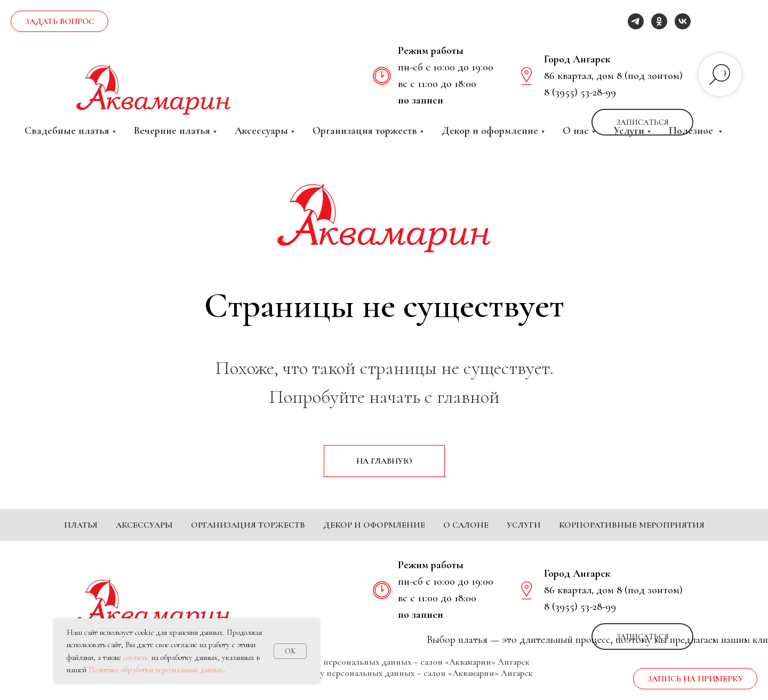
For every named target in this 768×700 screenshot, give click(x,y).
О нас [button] (576, 131)
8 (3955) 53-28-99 (580, 92)
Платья (81, 525)
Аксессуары (144, 525)
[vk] (683, 21)
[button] (59, 21)
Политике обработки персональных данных (156, 670)
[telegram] (636, 21)
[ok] (659, 21)
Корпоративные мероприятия (632, 525)
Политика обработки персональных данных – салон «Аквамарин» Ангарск (384, 678)
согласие (136, 657)
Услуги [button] (629, 131)
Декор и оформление (374, 525)
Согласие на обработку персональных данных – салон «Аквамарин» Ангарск (384, 689)
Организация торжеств (248, 525)
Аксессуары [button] (261, 131)
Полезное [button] (692, 131)
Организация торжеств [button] (365, 131)
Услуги (524, 525)
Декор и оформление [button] (490, 131)
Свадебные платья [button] (67, 131)
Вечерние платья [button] (172, 131)
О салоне (466, 525)
